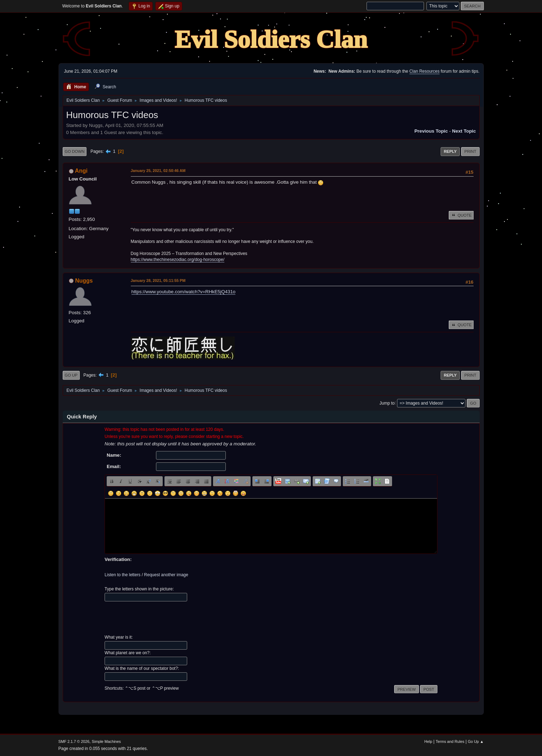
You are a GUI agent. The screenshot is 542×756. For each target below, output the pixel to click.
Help (428, 741)
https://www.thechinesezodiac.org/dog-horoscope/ (178, 260)
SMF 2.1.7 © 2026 (74, 741)
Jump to (387, 403)
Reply (450, 151)
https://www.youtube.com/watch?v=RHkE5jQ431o (184, 292)
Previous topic (431, 131)
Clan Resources (424, 71)
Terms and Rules (450, 741)
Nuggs (84, 281)
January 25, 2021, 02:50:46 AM (158, 171)
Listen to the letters (122, 575)
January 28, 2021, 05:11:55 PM (158, 280)
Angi (81, 171)
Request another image (166, 575)
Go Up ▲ (476, 741)
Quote (461, 215)
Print (470, 151)
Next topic (464, 131)
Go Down (75, 151)
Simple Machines (106, 741)
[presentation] (158, 618)
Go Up (71, 375)
